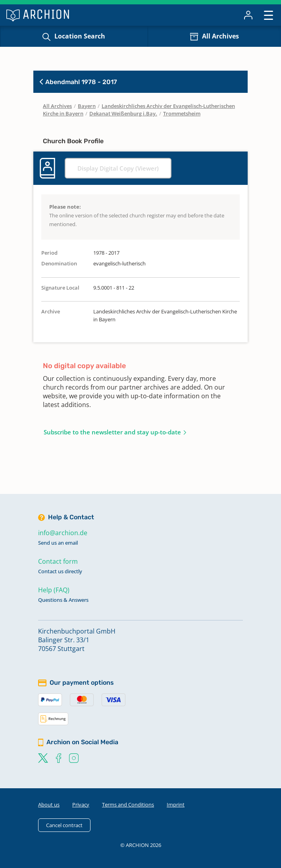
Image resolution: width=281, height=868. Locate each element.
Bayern (87, 106)
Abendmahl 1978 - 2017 (78, 82)
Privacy (81, 805)
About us (49, 805)
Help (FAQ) (54, 590)
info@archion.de (63, 533)
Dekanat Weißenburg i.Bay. (123, 113)
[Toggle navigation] (268, 15)
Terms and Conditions (128, 805)
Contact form (58, 561)
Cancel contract (64, 825)
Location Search (80, 36)
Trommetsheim (182, 113)
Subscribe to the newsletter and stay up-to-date (112, 432)
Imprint (176, 805)
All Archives (220, 36)
